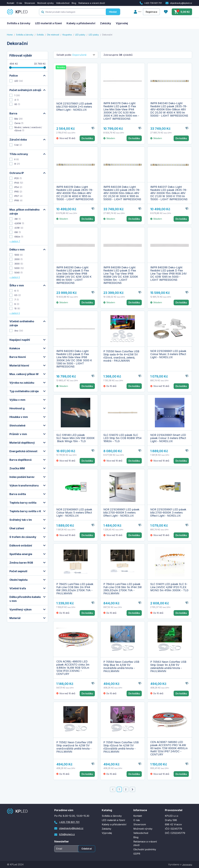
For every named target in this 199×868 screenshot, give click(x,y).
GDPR (137, 854)
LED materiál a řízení (48, 23)
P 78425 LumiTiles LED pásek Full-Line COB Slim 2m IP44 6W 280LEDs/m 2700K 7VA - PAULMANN (75, 589)
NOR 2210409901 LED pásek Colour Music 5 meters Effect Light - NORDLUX (74, 513)
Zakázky (106, 23)
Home (10, 35)
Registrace (151, 12)
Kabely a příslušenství (81, 23)
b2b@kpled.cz (67, 834)
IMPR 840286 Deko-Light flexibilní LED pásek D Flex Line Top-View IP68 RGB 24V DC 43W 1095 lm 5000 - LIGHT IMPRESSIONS (168, 274)
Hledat (108, 12)
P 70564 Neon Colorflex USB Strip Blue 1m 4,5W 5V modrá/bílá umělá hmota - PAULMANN (121, 666)
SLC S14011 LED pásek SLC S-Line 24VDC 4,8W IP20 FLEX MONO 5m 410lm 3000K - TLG (169, 587)
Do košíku (87, 138)
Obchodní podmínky (145, 849)
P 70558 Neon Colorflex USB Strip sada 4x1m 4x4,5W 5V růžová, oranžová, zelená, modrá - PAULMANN (121, 356)
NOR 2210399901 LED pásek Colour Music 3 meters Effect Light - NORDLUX (168, 354)
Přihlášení (135, 12)
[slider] (10, 68)
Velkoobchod (63, 3)
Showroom (30, 3)
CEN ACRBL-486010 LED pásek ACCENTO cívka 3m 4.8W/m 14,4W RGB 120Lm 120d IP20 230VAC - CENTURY (73, 668)
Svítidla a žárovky (19, 23)
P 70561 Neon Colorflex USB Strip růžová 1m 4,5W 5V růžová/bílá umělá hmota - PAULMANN (121, 747)
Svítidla (40, 35)
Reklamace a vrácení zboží (92, 3)
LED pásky (80, 35)
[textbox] (68, 12)
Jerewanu (186, 864)
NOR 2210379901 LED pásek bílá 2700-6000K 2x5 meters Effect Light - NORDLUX (74, 107)
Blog (74, 3)
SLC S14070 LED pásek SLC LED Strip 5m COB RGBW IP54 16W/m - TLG (122, 438)
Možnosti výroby (46, 3)
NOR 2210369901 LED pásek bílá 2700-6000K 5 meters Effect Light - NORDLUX (121, 513)
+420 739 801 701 (153, 3)
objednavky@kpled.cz (181, 3)
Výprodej (122, 23)
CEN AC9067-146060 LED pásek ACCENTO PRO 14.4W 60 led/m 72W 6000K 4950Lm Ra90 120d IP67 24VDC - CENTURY (169, 748)
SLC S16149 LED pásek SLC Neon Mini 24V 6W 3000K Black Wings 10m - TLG (75, 438)
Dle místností (53, 35)
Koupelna (67, 35)
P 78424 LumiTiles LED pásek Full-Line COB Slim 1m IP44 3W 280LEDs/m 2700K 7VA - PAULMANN (123, 589)
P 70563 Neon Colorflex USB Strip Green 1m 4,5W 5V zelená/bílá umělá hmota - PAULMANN (168, 666)
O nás (19, 3)
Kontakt (11, 3)
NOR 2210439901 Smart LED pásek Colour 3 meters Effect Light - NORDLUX (168, 438)
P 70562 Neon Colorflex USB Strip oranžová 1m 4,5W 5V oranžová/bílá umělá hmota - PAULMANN (74, 747)
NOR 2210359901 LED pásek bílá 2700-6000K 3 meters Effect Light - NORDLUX (168, 513)
